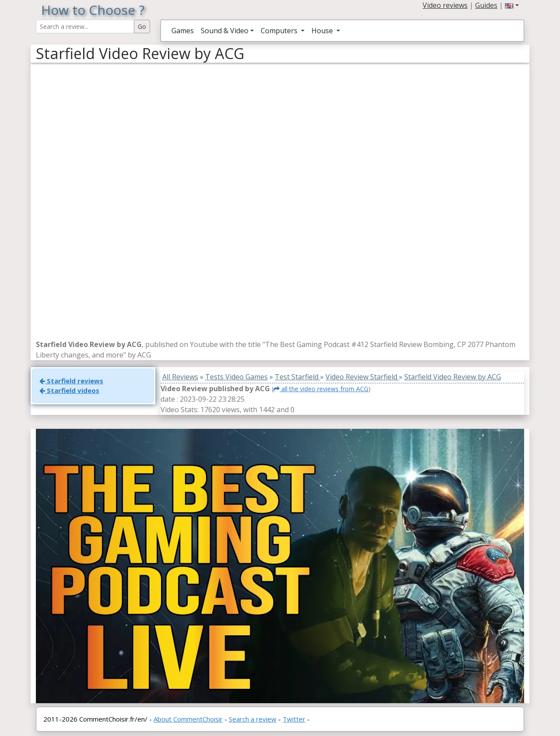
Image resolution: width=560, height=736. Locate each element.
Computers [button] (280, 31)
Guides (486, 5)
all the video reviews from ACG (321, 389)
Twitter (294, 719)
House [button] (323, 31)
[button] (512, 5)
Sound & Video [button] (225, 31)
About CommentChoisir (188, 719)
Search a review (253, 719)
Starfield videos (69, 390)
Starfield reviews (71, 381)
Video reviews (445, 5)
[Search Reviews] (85, 26)
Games (183, 31)
